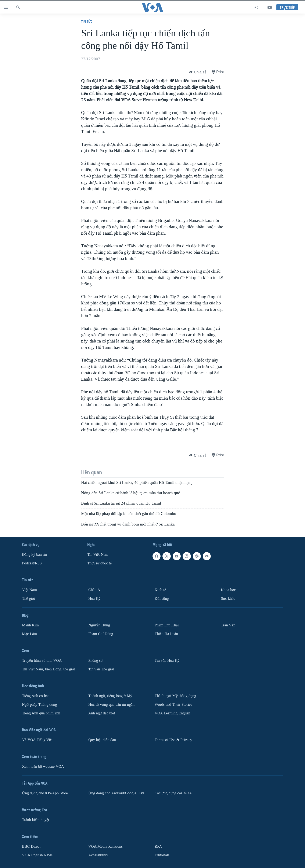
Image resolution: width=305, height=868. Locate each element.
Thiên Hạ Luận (166, 634)
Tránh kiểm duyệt (36, 820)
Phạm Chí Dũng (101, 634)
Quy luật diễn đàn (102, 740)
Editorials (162, 855)
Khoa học (228, 590)
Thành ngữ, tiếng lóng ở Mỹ (110, 696)
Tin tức (87, 21)
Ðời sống (162, 599)
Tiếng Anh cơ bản (36, 696)
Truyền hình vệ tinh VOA (42, 661)
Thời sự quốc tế (99, 563)
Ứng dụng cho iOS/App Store (45, 793)
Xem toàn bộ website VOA (43, 767)
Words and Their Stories (173, 705)
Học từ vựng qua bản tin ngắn (111, 705)
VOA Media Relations (105, 847)
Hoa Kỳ (94, 599)
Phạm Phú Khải (167, 625)
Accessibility (98, 855)
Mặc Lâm (29, 634)
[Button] (198, 72)
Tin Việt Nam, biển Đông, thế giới (49, 669)
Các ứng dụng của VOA (173, 793)
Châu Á (94, 590)
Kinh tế (160, 590)
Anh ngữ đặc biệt (102, 713)
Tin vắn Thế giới (101, 669)
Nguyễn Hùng (99, 625)
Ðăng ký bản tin (34, 555)
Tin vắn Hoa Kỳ (167, 661)
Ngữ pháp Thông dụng (40, 705)
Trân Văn (228, 625)
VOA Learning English (172, 713)
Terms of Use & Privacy (173, 740)
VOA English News (37, 855)
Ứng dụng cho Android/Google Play (116, 793)
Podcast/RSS (32, 563)
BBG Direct (31, 847)
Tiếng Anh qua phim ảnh (41, 713)
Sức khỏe (228, 599)
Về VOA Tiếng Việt (37, 740)
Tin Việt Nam (98, 555)
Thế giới (29, 599)
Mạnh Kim (30, 625)
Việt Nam (29, 590)
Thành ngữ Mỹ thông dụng (175, 696)
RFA (158, 847)
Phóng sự (96, 661)
